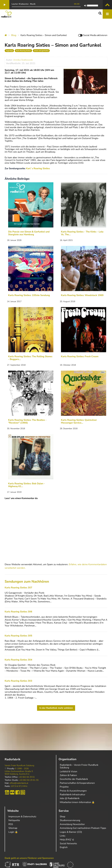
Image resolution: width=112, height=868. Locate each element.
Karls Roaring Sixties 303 (18, 681)
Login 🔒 (13, 832)
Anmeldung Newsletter (72, 824)
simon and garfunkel (41, 51)
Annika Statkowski (23, 60)
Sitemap (13, 828)
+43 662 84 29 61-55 (29, 780)
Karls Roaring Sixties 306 (18, 612)
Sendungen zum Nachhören (27, 581)
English (64, 847)
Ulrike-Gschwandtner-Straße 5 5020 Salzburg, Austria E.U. (19, 773)
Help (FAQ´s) (67, 840)
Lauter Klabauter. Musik (24, 4)
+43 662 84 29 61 (27, 777)
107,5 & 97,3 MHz (19, 786)
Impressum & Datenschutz (22, 817)
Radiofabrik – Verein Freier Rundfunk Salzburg (79, 766)
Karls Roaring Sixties (23, 51)
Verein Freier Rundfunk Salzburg (19, 766)
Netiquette (14, 820)
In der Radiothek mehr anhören (56, 708)
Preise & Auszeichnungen (73, 791)
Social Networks (68, 844)
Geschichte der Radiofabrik (74, 779)
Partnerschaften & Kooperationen (77, 783)
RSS (11, 824)
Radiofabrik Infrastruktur (73, 795)
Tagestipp (9, 51)
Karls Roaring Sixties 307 (18, 588)
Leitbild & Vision (68, 772)
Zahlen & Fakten (68, 775)
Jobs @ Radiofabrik (70, 798)
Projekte (64, 787)
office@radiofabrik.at (19, 783)
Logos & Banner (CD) (71, 832)
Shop (62, 817)
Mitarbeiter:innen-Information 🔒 (77, 802)
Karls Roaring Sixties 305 (18, 636)
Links (63, 836)
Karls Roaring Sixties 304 (18, 660)
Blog (14, 35)
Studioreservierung (70, 820)
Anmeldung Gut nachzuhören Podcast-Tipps (83, 828)
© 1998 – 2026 (22, 769)
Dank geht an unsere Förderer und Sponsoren (29, 858)
